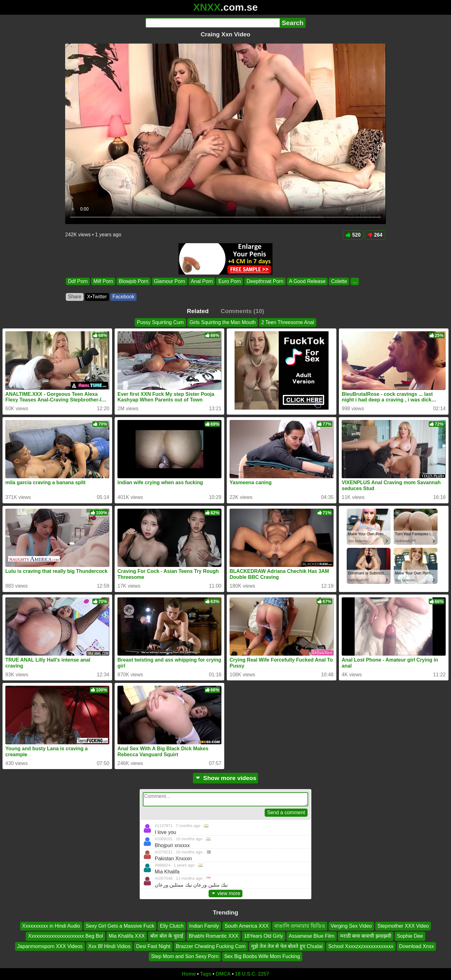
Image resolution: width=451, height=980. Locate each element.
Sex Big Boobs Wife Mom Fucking (262, 956)
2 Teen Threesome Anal (288, 322)
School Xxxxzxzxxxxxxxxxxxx (361, 946)
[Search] (213, 23)
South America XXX (247, 926)
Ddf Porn (78, 281)
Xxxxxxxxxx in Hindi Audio (51, 926)
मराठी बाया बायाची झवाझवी (366, 936)
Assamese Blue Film (312, 936)
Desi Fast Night (153, 946)
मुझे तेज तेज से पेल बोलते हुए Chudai (287, 946)
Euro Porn (230, 281)
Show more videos (226, 778)
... (355, 281)
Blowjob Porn (133, 281)
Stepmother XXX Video (403, 926)
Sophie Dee (410, 936)
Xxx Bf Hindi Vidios (109, 946)
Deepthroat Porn (265, 281)
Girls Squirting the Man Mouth (223, 322)
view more (225, 893)
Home (189, 974)
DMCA (223, 974)
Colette (339, 281)
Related (198, 311)
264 (375, 235)
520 (353, 235)
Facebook (123, 297)
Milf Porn (103, 281)
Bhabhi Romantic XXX (214, 936)
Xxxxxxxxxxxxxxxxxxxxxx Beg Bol (65, 936)
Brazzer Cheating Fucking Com (211, 946)
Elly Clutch (172, 926)
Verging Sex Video (351, 926)
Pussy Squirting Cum (160, 322)
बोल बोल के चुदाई (167, 936)
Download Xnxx (416, 946)
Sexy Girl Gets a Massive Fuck (120, 926)
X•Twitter (97, 297)
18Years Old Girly (264, 936)
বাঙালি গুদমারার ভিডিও (300, 926)
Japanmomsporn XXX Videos (50, 946)
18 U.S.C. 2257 (252, 974)
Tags (206, 974)
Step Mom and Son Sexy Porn (185, 956)
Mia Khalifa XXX (127, 936)
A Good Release (307, 281)
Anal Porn (202, 281)
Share (75, 297)
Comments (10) (243, 311)
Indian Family (204, 926)
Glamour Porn (170, 281)
